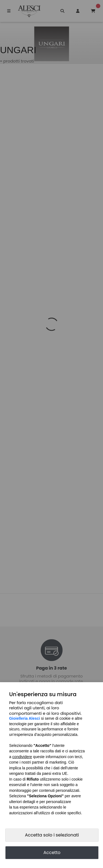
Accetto (52, 853)
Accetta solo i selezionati (52, 835)
